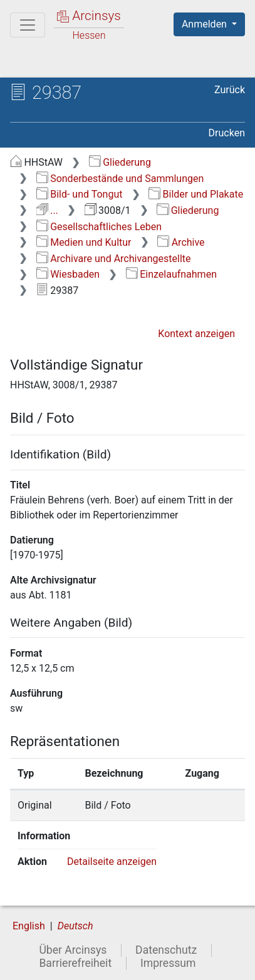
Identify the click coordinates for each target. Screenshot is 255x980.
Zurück (230, 90)
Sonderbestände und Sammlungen (120, 179)
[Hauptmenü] (28, 25)
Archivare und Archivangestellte (114, 259)
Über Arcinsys (73, 950)
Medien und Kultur (84, 242)
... (47, 210)
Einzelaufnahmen (171, 274)
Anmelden (206, 24)
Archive (181, 242)
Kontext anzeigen (196, 334)
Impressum (168, 963)
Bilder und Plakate (196, 194)
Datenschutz (166, 950)
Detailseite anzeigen (112, 861)
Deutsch (75, 926)
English (29, 926)
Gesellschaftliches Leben (99, 227)
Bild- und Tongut (80, 194)
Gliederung (120, 162)
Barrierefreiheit (75, 963)
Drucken (227, 133)
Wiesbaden (68, 274)
